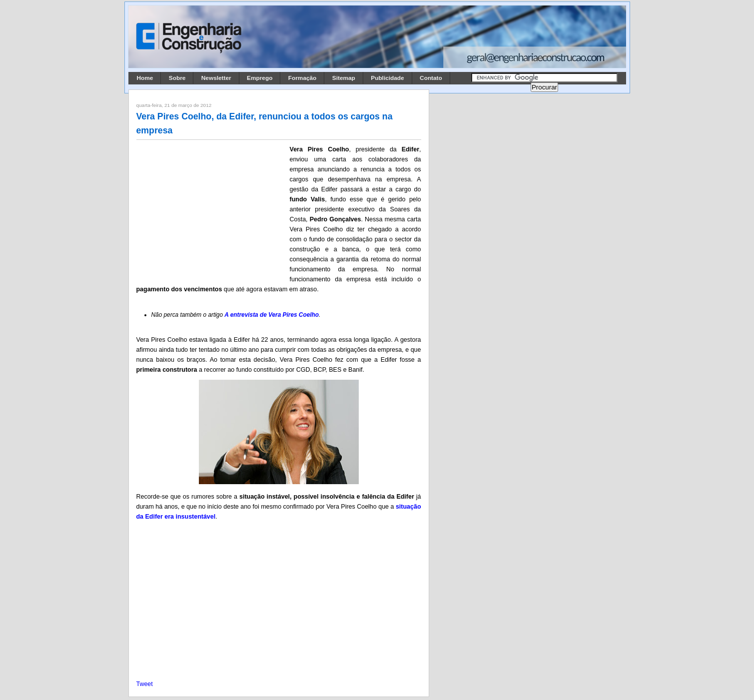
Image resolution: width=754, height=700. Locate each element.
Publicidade (387, 78)
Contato (431, 78)
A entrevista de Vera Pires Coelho (272, 315)
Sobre (177, 78)
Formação (303, 78)
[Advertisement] (211, 210)
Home (145, 78)
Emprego (260, 78)
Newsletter (216, 78)
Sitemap (344, 78)
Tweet (145, 684)
